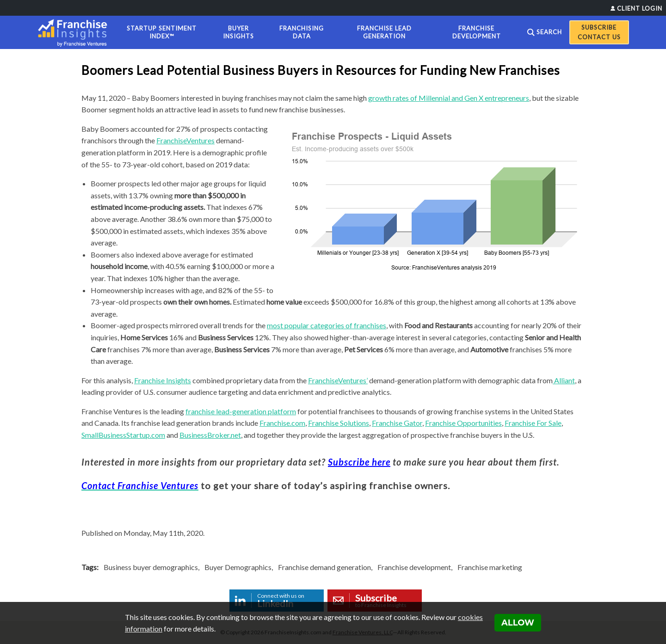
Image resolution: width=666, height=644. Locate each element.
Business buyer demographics (151, 567)
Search (549, 32)
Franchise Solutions (339, 423)
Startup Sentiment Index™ (162, 32)
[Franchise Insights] (75, 32)
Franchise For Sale (533, 423)
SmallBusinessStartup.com (123, 435)
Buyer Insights (238, 32)
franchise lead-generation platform (241, 411)
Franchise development (414, 567)
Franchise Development (477, 32)
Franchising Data (302, 32)
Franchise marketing (490, 567)
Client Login (640, 8)
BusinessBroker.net (210, 435)
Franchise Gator (397, 423)
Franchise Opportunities (463, 423)
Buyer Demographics (238, 567)
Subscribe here (359, 462)
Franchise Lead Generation (384, 32)
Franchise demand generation (324, 567)
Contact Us (599, 37)
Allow (518, 623)
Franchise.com (282, 423)
